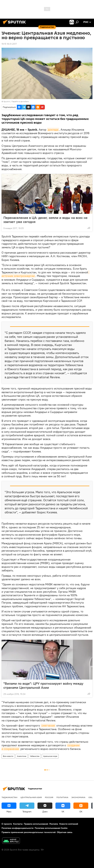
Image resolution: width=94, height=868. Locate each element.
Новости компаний (69, 824)
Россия (49, 797)
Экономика (78, 797)
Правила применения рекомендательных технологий (29, 832)
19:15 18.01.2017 (9, 44)
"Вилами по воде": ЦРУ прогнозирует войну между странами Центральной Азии (43, 685)
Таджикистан (9, 797)
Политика (62, 797)
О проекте (7, 824)
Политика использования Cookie (51, 828)
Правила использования (36, 824)
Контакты (18, 824)
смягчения (48, 726)
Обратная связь (65, 832)
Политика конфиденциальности (17, 828)
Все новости (8, 756)
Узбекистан (35, 756)
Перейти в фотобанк (20, 101)
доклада (53, 130)
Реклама (54, 824)
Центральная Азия (31, 797)
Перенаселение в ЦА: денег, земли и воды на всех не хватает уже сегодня (45, 220)
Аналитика (22, 756)
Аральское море (50, 756)
